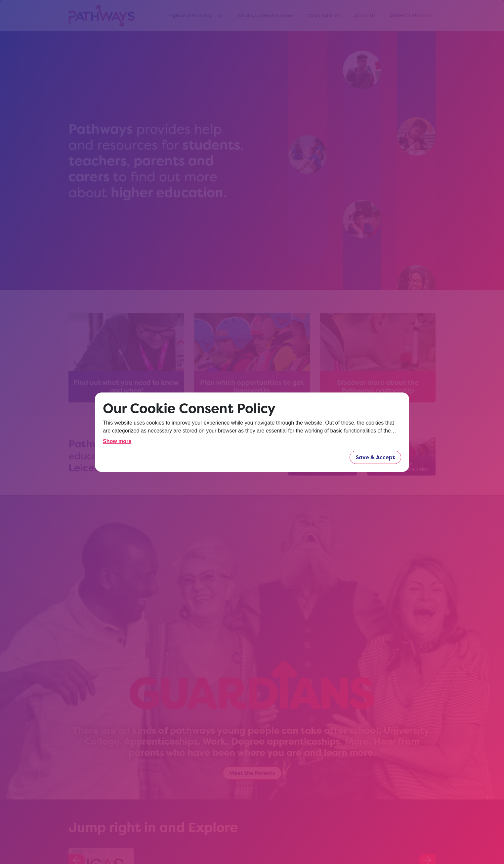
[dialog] (252, 432)
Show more (117, 441)
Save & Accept (375, 457)
